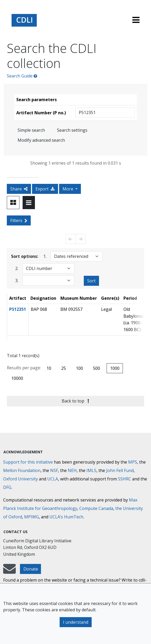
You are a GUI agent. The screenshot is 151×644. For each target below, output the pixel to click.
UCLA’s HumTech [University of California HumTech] (66, 517)
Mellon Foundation (22, 470)
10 (49, 368)
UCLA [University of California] (53, 479)
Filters (19, 220)
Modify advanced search (41, 140)
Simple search (31, 130)
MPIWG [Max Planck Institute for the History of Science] (32, 517)
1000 (115, 368)
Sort (91, 281)
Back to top (75, 401)
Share (19, 189)
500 (97, 368)
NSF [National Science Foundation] (54, 470)
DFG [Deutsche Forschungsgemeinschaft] (7, 487)
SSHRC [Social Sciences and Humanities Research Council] (124, 479)
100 (79, 368)
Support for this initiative (28, 462)
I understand (76, 622)
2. (17, 268)
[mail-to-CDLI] (9, 571)
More (68, 189)
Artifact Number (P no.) (41, 113)
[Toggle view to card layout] (13, 203)
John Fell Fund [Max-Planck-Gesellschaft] (120, 470)
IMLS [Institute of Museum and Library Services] (91, 470)
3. (17, 280)
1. (45, 256)
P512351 (18, 309)
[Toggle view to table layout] (29, 203)
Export (45, 189)
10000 (17, 378)
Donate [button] (31, 569)
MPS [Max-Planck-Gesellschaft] (133, 462)
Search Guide (22, 76)
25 (64, 368)
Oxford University (20, 479)
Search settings (72, 130)
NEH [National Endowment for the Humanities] (72, 470)
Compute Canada (96, 508)
